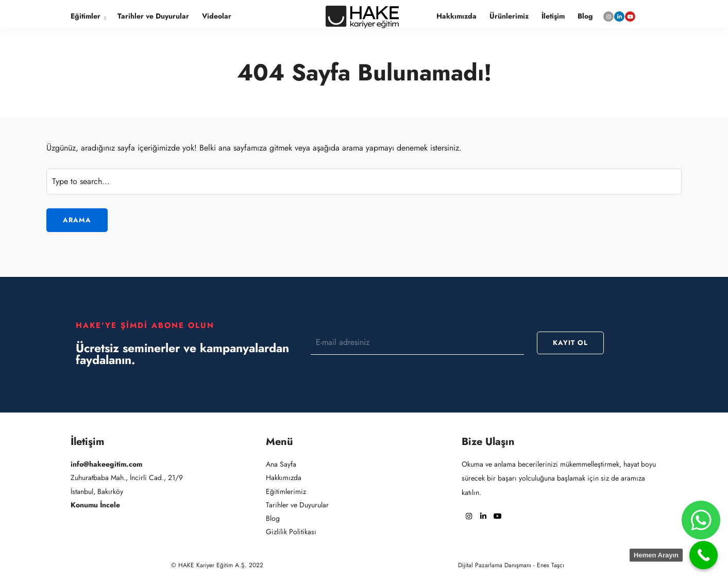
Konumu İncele (95, 505)
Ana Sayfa (281, 464)
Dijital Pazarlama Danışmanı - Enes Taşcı (511, 565)
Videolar (217, 16)
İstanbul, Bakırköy (97, 491)
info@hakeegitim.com (106, 464)
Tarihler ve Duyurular (153, 16)
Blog (585, 16)
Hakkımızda (456, 16)
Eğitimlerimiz (286, 491)
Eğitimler (86, 16)
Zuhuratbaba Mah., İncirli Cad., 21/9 (127, 477)
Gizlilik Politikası (291, 532)
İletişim (553, 16)
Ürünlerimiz (509, 16)
